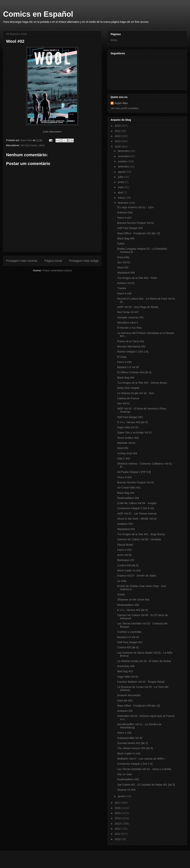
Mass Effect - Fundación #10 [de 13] (139, 233)
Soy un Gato (125, 774)
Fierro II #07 (124, 218)
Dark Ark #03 (125, 701)
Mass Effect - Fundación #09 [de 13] (139, 706)
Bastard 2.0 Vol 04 (128, 637)
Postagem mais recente (22, 261)
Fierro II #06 (124, 294)
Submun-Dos (125, 212)
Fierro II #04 (124, 477)
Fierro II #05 (124, 362)
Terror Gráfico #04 (128, 438)
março (122, 198)
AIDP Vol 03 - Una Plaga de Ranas (138, 307)
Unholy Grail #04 (127, 453)
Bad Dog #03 (125, 671)
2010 (118, 839)
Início (114, 40)
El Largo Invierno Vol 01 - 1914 (135, 207)
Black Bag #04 (126, 493)
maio (121, 187)
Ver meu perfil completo (125, 108)
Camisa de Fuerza (128, 398)
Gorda (121, 594)
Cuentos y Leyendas (129, 632)
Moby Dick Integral (128, 388)
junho (121, 182)
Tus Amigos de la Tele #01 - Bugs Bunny (141, 534)
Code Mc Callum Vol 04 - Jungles (137, 503)
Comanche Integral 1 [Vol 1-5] (135, 764)
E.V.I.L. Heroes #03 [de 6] (132, 422)
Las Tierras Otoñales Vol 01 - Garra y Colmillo (144, 769)
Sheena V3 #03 (126, 790)
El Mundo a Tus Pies (129, 328)
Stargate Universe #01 (130, 317)
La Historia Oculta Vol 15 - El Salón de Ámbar (144, 661)
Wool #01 (123, 448)
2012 (118, 829)
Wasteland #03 (126, 529)
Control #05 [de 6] (128, 647)
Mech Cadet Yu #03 (129, 571)
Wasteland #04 (126, 273)
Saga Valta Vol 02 (128, 677)
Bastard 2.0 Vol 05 (128, 367)
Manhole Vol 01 (126, 443)
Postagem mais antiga (84, 261)
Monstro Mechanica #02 (131, 346)
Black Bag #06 (126, 238)
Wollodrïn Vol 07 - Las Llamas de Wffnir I (141, 759)
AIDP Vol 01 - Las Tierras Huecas (137, 514)
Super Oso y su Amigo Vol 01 (135, 432)
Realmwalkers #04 (128, 498)
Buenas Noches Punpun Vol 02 (136, 223)
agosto (122, 172)
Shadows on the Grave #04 (133, 600)
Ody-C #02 (124, 458)
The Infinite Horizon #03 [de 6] (135, 748)
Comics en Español (38, 14)
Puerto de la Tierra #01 (131, 341)
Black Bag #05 (126, 378)
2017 (118, 803)
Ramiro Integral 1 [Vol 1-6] (133, 352)
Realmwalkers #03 (128, 605)
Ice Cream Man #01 (129, 488)
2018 (118, 147)
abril (121, 193)
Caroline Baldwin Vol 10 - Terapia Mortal (141, 682)
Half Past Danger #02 (130, 417)
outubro (123, 161)
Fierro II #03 (124, 550)
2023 (118, 126)
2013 (118, 824)
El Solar (122, 357)
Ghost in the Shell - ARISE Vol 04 (137, 519)
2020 (118, 136)
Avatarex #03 (125, 524)
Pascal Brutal (125, 545)
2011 (118, 834)
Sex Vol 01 (124, 403)
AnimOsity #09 (126, 666)
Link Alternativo (52, 132)
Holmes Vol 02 (126, 283)
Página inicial (53, 261)
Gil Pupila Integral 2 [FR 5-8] (134, 472)
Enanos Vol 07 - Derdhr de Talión (137, 576)
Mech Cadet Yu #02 (129, 754)
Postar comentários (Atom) (57, 270)
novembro (124, 156)
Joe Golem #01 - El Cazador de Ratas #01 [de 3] (146, 785)
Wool (42, 145)
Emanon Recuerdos (129, 695)
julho (121, 177)
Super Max (121, 103)
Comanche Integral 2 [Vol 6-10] (136, 508)
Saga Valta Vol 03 (128, 427)
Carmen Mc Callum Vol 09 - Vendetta (139, 539)
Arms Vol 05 (124, 555)
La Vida (122, 581)
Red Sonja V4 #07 (128, 312)
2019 (118, 141)
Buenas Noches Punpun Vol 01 (136, 482)
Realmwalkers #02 (128, 779)
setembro (124, 166)
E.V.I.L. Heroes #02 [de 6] (132, 610)
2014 (118, 818)
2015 (118, 813)
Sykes (121, 244)
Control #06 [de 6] (128, 565)
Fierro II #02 (124, 733)
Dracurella (123, 257)
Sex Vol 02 (124, 262)
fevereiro (123, 203)
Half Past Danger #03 (130, 228)
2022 (118, 131)
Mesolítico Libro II (128, 323)
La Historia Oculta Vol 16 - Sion (136, 393)
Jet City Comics (29, 145)
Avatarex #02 (125, 711)
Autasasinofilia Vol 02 (130, 738)
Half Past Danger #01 (130, 642)
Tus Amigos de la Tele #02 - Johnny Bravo (142, 383)
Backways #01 (126, 560)
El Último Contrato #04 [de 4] (134, 372)
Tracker (122, 288)
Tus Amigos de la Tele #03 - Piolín (137, 278)
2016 (118, 808)
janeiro (122, 796)
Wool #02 (123, 268)
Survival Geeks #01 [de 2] (132, 743)
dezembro (124, 151)
